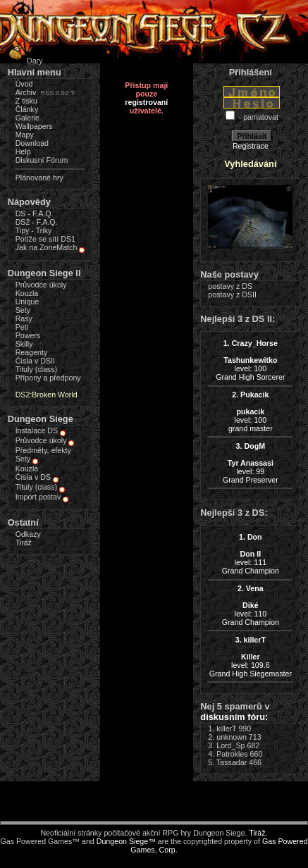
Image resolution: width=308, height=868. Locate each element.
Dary (24, 61)
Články (27, 109)
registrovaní (146, 102)
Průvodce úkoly (41, 285)
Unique (27, 302)
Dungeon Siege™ (126, 841)
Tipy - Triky (34, 230)
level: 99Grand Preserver (251, 463)
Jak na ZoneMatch (47, 247)
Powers (28, 335)
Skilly (24, 344)
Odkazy (28, 534)
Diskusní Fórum (42, 160)
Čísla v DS (33, 477)
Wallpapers (34, 126)
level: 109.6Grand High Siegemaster (251, 657)
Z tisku (26, 101)
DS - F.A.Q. (35, 213)
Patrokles (232, 754)
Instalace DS (37, 430)
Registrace (251, 146)
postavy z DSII (232, 294)
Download (32, 143)
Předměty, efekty (43, 450)
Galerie (27, 118)
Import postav (38, 497)
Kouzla (27, 293)
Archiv (26, 92)
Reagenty (32, 352)
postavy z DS (230, 286)
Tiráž (24, 542)
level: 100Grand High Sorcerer (250, 360)
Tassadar (232, 762)
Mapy (25, 135)
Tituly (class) (36, 369)
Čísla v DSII (35, 361)
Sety (23, 310)
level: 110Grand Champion (251, 605)
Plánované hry (39, 178)
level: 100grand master (251, 411)
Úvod (24, 84)
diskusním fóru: (234, 717)
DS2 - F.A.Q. (37, 222)
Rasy (24, 318)
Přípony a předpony (48, 378)
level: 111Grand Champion (251, 554)
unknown (232, 737)
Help (23, 151)
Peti (22, 327)
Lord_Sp (230, 745)
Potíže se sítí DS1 (45, 239)
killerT (226, 728)
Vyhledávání (250, 164)
